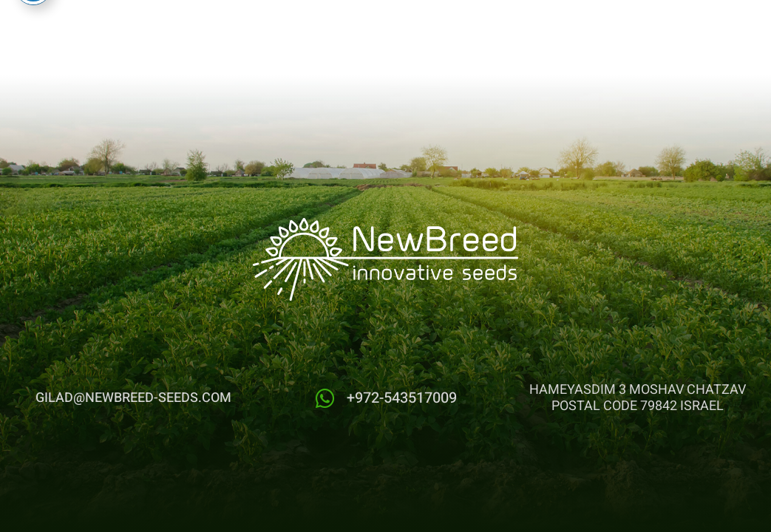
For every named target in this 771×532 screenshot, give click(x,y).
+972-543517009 (402, 398)
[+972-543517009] (325, 399)
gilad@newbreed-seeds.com (133, 398)
